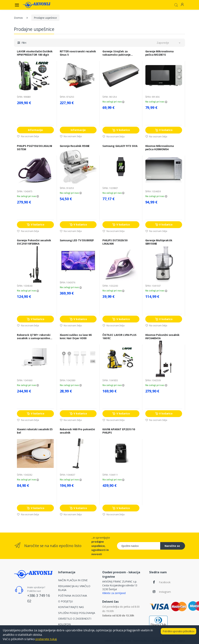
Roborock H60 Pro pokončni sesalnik (77, 431)
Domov (18, 18)
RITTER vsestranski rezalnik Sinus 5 (78, 53)
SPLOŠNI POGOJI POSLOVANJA (77, 613)
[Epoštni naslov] (139, 546)
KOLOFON (64, 624)
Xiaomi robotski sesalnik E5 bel (35, 431)
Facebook (165, 582)
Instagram (165, 592)
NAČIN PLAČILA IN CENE (73, 580)
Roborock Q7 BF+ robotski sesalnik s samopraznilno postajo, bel (34, 337)
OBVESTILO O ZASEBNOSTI (75, 619)
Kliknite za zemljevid (114, 593)
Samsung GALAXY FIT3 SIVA (120, 146)
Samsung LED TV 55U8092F (77, 240)
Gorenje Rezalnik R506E (75, 146)
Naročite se (172, 546)
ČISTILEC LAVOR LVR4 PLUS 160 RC (119, 337)
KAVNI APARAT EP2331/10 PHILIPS (119, 431)
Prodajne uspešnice (45, 18)
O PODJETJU (65, 601)
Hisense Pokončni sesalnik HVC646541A (162, 337)
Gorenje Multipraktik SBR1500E (159, 242)
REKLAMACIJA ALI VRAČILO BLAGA (74, 588)
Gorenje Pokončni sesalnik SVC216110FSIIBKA (34, 242)
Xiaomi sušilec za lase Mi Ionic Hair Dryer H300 (76, 337)
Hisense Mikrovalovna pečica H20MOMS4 (160, 148)
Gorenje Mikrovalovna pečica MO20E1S (159, 53)
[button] (176, 5)
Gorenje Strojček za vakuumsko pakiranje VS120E (117, 53)
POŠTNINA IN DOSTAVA (73, 596)
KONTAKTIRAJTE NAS (71, 607)
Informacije (35, 130)
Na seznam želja (28, 136)
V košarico (121, 130)
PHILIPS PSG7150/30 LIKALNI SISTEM (34, 148)
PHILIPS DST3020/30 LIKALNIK (115, 242)
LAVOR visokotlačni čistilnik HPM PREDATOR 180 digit (35, 53)
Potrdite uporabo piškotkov (178, 631)
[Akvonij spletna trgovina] (37, 5)
